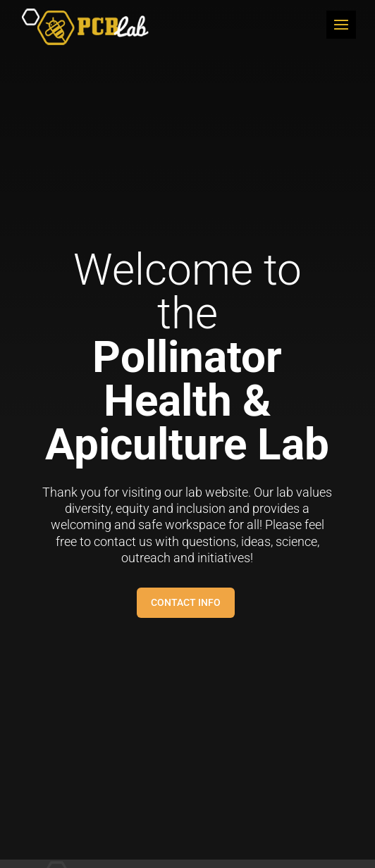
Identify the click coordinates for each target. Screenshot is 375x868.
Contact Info (186, 602)
